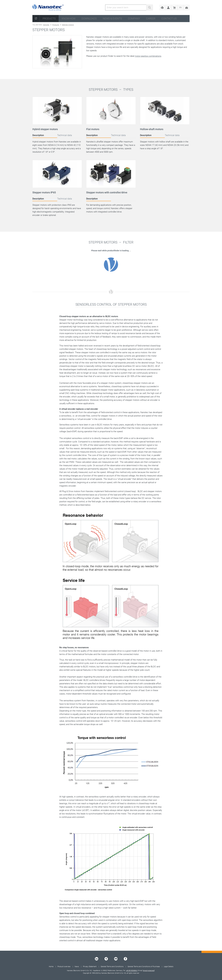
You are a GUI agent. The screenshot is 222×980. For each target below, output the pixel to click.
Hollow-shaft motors (152, 129)
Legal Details (169, 967)
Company (134, 18)
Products (49, 18)
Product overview (64, 967)
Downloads (89, 18)
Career (151, 18)
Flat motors (93, 129)
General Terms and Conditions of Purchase (144, 967)
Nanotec (46, 25)
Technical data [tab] (65, 135)
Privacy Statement (90, 967)
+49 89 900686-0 (132, 971)
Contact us (169, 18)
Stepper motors (68, 25)
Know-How (69, 18)
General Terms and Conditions (112, 967)
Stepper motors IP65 (44, 192)
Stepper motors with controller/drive (107, 192)
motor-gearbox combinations (148, 56)
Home (51, 967)
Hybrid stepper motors (45, 129)
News (77, 967)
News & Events (112, 18)
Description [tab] (38, 135)
